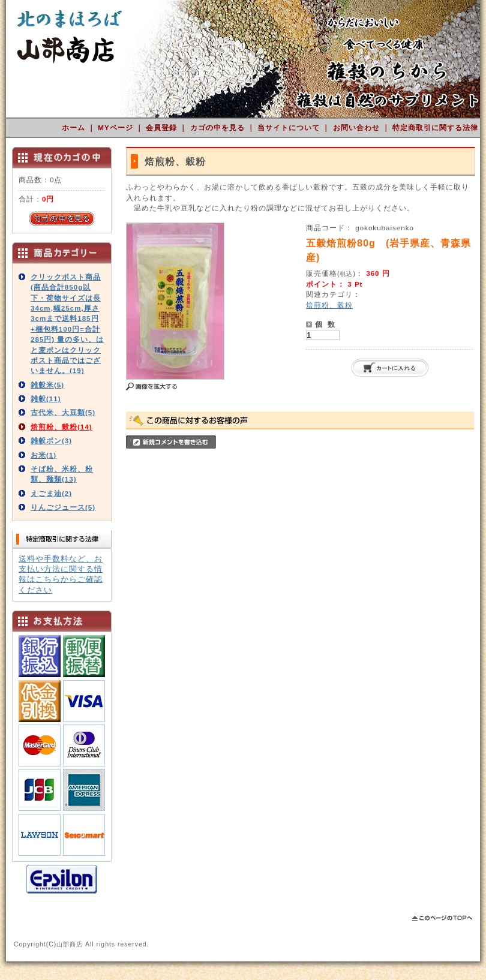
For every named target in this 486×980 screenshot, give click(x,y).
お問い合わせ (358, 127)
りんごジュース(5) (63, 507)
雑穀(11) (46, 399)
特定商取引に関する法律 (435, 127)
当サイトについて (290, 127)
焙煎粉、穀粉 (329, 305)
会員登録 (163, 127)
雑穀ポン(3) (51, 441)
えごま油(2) (51, 493)
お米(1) (43, 455)
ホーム (75, 127)
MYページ (117, 127)
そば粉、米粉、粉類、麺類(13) (62, 474)
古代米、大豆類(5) (63, 412)
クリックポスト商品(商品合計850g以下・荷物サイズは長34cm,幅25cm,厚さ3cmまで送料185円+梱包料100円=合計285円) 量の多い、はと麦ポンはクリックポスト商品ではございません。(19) (67, 324)
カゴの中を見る (219, 127)
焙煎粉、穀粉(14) (61, 427)
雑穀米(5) (47, 385)
